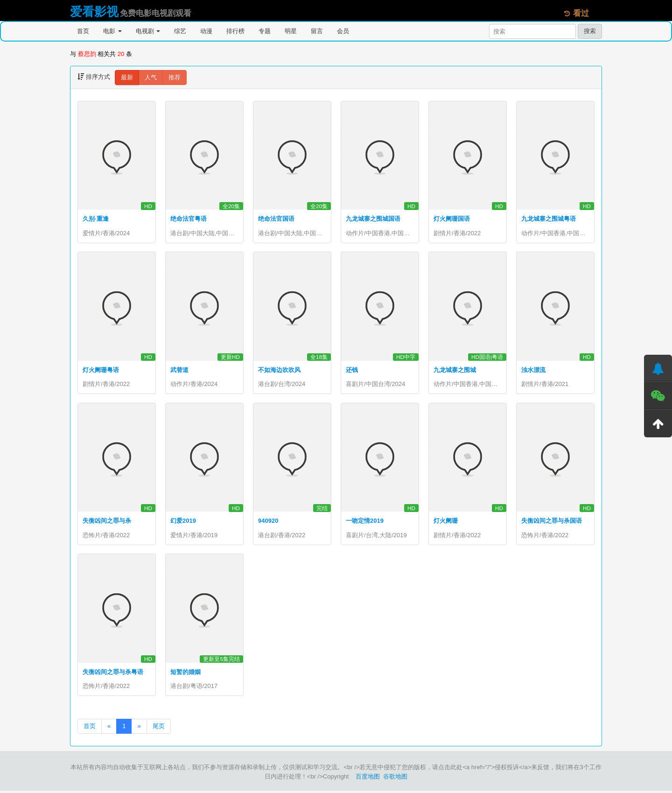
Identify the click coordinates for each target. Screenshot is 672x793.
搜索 (590, 31)
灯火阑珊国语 (452, 219)
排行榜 (235, 31)
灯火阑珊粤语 (101, 370)
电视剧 (148, 31)
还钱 (352, 370)
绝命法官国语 (276, 219)
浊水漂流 (533, 370)
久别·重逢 (96, 219)
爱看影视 (94, 12)
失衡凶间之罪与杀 (107, 522)
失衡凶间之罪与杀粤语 (113, 673)
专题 (265, 31)
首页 (83, 31)
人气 (151, 77)
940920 (268, 522)
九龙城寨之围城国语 (373, 219)
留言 (317, 31)
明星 (291, 31)
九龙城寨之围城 (455, 370)
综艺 (180, 31)
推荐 (175, 77)
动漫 (206, 31)
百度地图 (368, 779)
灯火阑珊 (446, 522)
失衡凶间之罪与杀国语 (552, 522)
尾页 (159, 728)
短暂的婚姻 (185, 673)
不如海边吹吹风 (279, 370)
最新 (127, 77)
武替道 (179, 370)
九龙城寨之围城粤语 (549, 219)
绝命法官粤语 (189, 219)
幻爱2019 (183, 522)
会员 (343, 31)
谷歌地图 (395, 779)
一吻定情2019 (365, 522)
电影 (112, 31)
